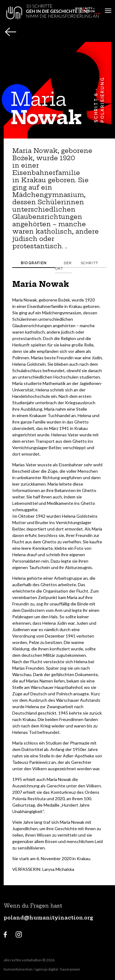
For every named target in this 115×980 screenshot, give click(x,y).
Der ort (64, 266)
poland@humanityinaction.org (48, 918)
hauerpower (70, 969)
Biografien (34, 263)
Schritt (89, 263)
